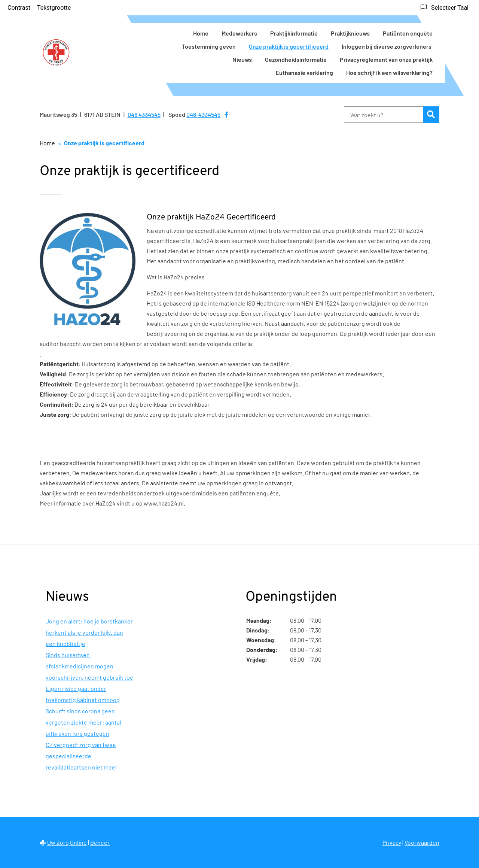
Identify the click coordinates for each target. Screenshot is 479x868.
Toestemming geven (209, 46)
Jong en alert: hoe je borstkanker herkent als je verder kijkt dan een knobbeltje (89, 632)
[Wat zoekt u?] (383, 115)
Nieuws (242, 59)
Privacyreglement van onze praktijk (386, 59)
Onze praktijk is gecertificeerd (289, 46)
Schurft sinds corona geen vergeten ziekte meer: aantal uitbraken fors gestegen (83, 722)
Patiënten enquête (408, 33)
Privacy (392, 842)
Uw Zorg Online (67, 842)
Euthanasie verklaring (304, 72)
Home (201, 33)
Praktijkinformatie (294, 33)
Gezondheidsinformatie (296, 59)
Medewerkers (239, 33)
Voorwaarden (422, 842)
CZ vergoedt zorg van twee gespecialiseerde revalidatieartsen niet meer (82, 756)
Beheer (100, 842)
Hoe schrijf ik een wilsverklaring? (389, 72)
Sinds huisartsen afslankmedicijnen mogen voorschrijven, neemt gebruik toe (89, 666)
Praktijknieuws (350, 33)
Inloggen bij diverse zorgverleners (387, 46)
